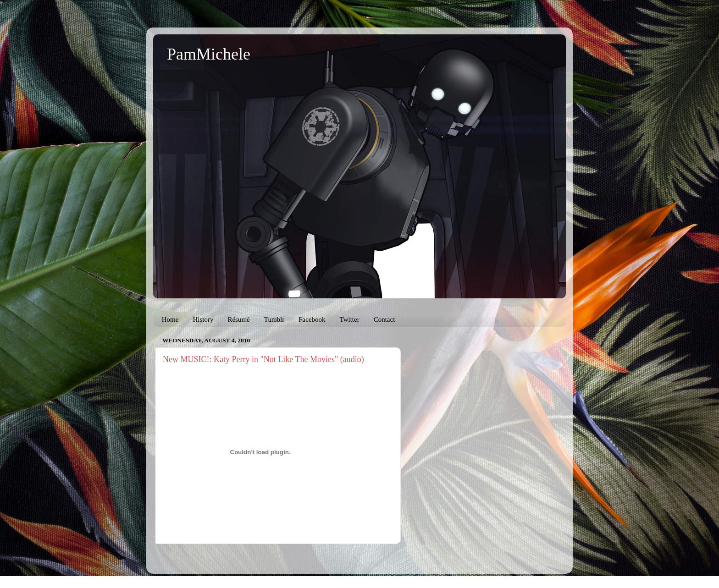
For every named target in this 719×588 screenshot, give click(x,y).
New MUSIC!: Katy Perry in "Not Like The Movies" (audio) (263, 359)
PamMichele (209, 54)
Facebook (312, 319)
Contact (384, 319)
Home (170, 319)
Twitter (350, 319)
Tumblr (274, 319)
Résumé (238, 319)
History (203, 319)
